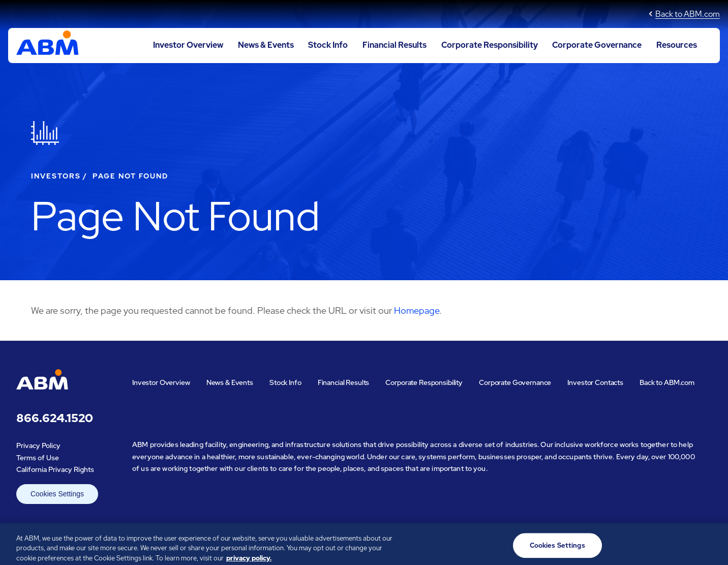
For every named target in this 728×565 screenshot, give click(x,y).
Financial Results (395, 45)
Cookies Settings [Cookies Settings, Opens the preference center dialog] (557, 548)
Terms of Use (38, 458)
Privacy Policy (38, 445)
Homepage (417, 310)
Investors (56, 176)
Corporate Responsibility (490, 45)
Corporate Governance (597, 45)
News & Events (266, 45)
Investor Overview (188, 45)
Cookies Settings (57, 494)
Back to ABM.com (688, 14)
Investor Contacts (595, 382)
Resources (677, 45)
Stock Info (328, 45)
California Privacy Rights (55, 469)
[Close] (712, 547)
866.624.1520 (55, 418)
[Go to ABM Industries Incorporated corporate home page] (48, 45)
